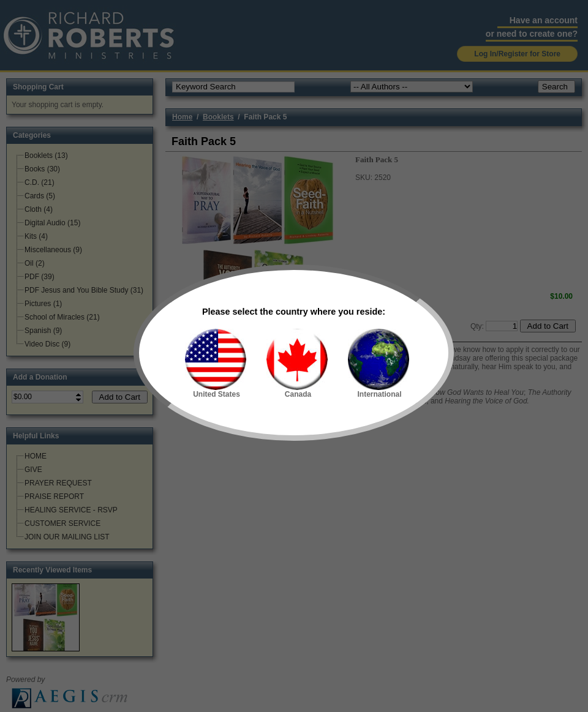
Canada (297, 364)
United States (216, 364)
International (379, 364)
